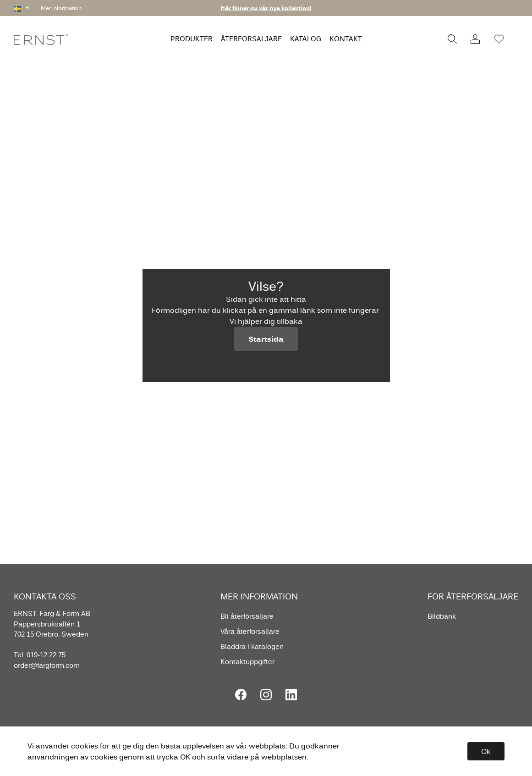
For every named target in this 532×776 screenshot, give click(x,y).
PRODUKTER (192, 39)
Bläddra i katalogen (252, 646)
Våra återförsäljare (250, 631)
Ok (486, 751)
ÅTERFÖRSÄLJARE (251, 39)
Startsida (266, 339)
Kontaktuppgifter (247, 662)
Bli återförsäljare (247, 616)
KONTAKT (346, 39)
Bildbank (442, 616)
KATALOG (306, 39)
